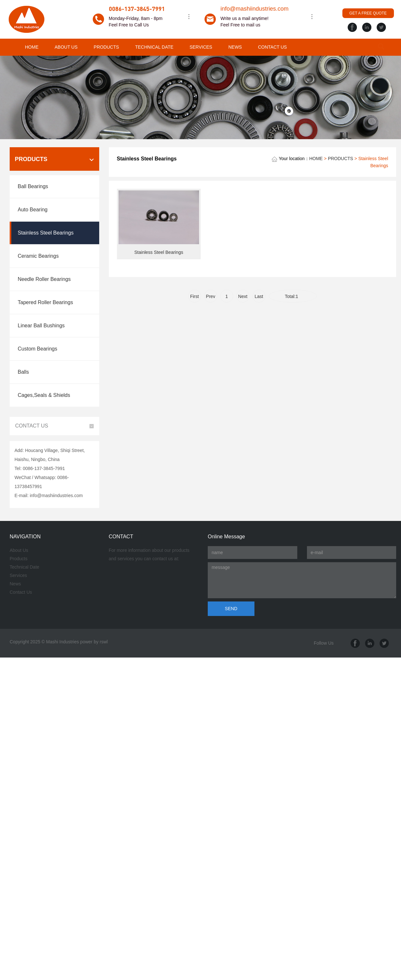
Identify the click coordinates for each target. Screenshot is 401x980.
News (15, 584)
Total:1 (293, 296)
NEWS (235, 47)
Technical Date (24, 567)
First (194, 296)
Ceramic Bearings (38, 256)
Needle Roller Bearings (44, 279)
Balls (23, 372)
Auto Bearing (33, 210)
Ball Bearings (33, 186)
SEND (231, 609)
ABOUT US (66, 47)
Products (19, 559)
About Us (19, 550)
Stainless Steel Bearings (46, 233)
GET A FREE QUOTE (368, 13)
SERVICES (201, 47)
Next (243, 296)
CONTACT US (272, 47)
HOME (32, 47)
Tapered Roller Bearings (45, 302)
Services (18, 575)
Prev (210, 296)
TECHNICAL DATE (154, 47)
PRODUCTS (106, 47)
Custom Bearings (38, 349)
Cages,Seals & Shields (44, 395)
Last (259, 296)
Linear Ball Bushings (41, 326)
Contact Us (21, 592)
